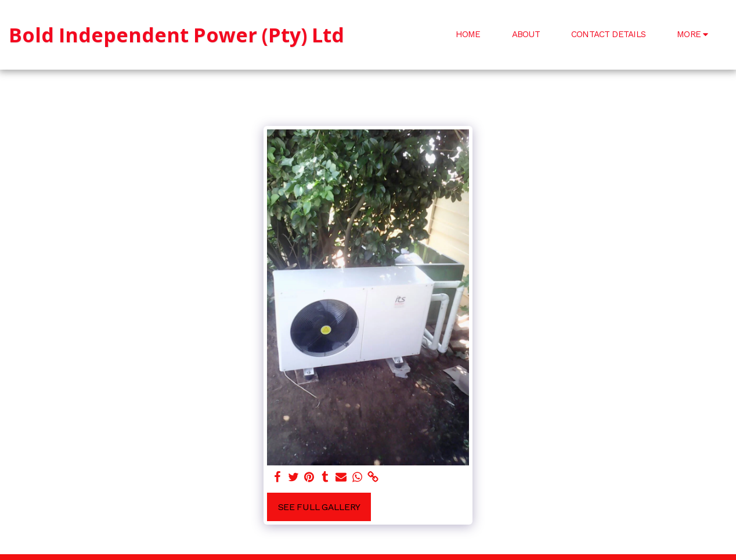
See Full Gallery (320, 507)
